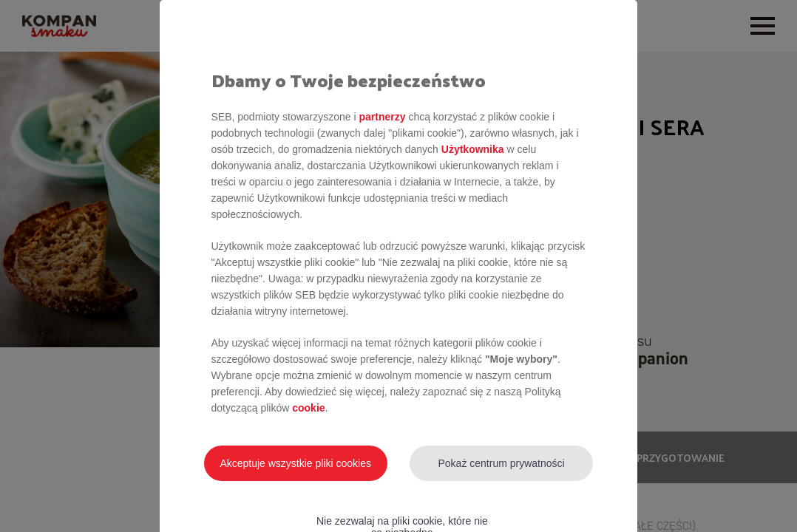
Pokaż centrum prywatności (501, 463)
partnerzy (382, 117)
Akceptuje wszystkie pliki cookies (295, 463)
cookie (308, 408)
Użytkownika (473, 149)
